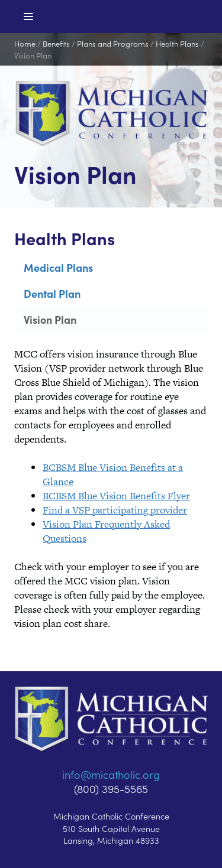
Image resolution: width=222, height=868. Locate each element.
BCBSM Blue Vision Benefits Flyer (116, 496)
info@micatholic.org (111, 774)
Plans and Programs (113, 43)
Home (25, 43)
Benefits (56, 43)
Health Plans (177, 43)
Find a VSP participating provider (115, 510)
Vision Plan (33, 55)
